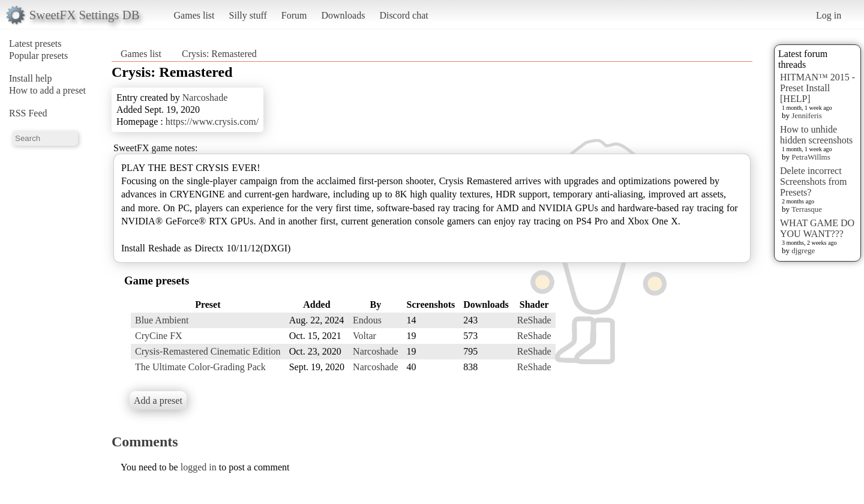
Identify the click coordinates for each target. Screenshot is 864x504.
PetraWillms (811, 157)
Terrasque (807, 209)
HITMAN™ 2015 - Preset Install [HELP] (817, 88)
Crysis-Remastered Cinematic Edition (208, 351)
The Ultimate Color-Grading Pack (200, 367)
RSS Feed (28, 113)
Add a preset (158, 400)
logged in (199, 467)
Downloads (343, 15)
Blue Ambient (162, 320)
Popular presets (38, 55)
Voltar (364, 336)
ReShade (534, 320)
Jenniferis (807, 115)
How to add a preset (47, 90)
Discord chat (403, 15)
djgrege (803, 250)
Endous (367, 320)
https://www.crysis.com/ (212, 121)
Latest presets (35, 43)
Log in (829, 15)
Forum (294, 15)
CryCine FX (159, 336)
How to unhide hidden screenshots (816, 135)
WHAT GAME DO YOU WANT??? (817, 228)
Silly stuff (248, 15)
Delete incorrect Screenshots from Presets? (814, 181)
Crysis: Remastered (219, 54)
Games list (194, 15)
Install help (31, 78)
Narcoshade (205, 97)
